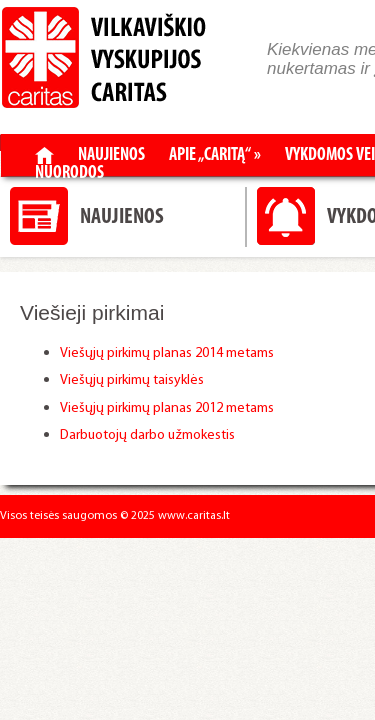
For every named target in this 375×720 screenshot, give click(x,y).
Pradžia (44, 155)
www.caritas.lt (194, 516)
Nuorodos (69, 174)
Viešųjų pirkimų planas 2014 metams (167, 353)
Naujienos (111, 156)
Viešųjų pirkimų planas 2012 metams (167, 408)
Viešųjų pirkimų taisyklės (133, 380)
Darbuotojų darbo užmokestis (149, 435)
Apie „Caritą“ (215, 156)
